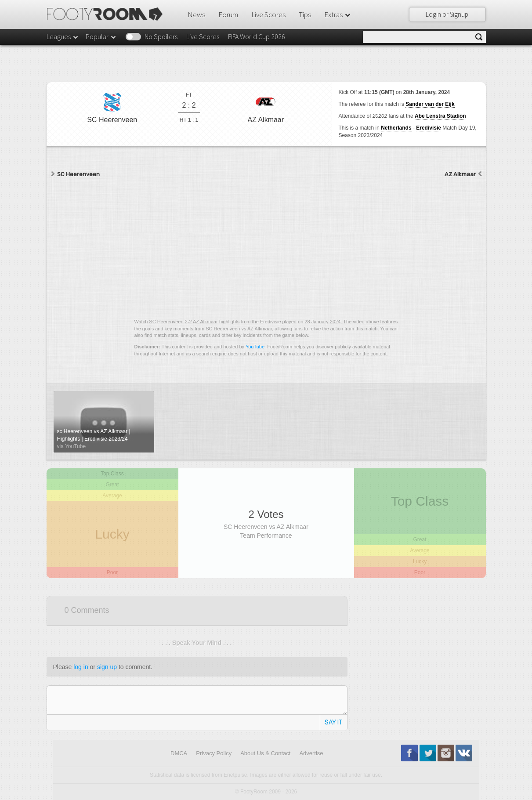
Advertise (311, 753)
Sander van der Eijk (430, 104)
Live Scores (268, 14)
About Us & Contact (265, 753)
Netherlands (396, 128)
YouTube (255, 347)
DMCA (179, 753)
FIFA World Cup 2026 (257, 36)
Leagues (63, 36)
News (196, 14)
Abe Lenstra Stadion (440, 116)
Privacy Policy (214, 753)
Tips (305, 14)
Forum (228, 14)
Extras (338, 14)
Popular (101, 36)
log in (81, 667)
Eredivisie (429, 128)
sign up (107, 667)
